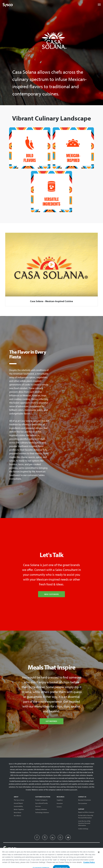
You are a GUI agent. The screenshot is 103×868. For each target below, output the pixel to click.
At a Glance (17, 816)
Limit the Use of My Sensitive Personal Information (84, 823)
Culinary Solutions (41, 809)
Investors (60, 803)
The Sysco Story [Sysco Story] (19, 800)
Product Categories (41, 800)
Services (38, 806)
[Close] (99, 861)
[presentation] (37, 838)
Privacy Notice (81, 854)
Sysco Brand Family (42, 803)
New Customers (51, 594)
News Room (18, 812)
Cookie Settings (83, 829)
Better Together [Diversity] (19, 809)
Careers (59, 807)
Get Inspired (51, 721)
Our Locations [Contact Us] (83, 803)
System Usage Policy (94, 854)
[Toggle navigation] (99, 5)
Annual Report (18, 803)
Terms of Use (70, 854)
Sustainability (18, 806)
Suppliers (60, 800)
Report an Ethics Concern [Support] (86, 812)
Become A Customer (85, 800)
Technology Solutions (42, 812)
